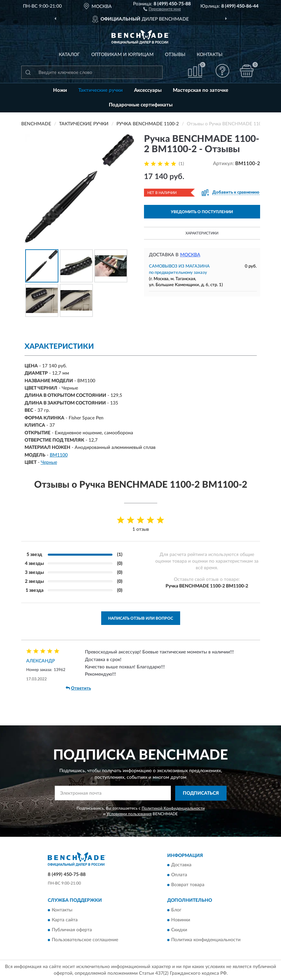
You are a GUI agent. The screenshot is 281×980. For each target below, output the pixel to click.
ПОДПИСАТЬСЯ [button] (201, 793)
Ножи (60, 90)
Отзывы (175, 55)
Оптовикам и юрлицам (122, 55)
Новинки (181, 920)
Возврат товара (188, 885)
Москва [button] (190, 255)
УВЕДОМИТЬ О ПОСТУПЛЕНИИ (202, 212)
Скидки (179, 930)
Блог (176, 910)
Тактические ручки (101, 90)
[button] (162, 9)
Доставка (181, 865)
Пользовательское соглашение (85, 940)
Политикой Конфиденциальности (173, 808)
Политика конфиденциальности (206, 940)
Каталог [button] (69, 55)
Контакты (210, 55)
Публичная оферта (72, 930)
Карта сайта (65, 920)
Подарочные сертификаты (141, 105)
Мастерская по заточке (201, 90)
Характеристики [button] (202, 233)
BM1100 (59, 455)
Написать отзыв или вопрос (141, 618)
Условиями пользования (129, 814)
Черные (49, 462)
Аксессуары (148, 90)
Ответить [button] (78, 688)
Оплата (179, 875)
